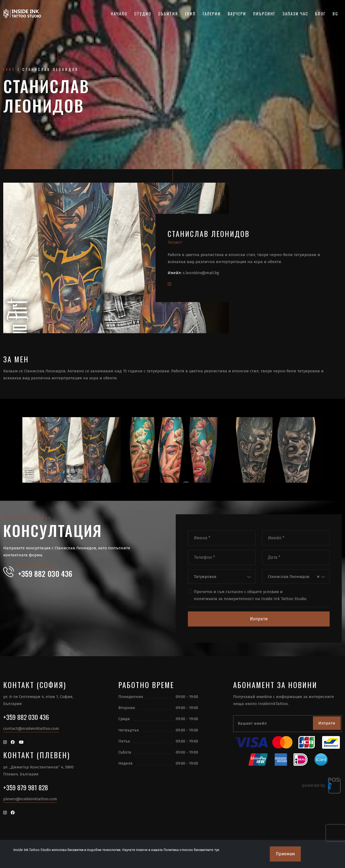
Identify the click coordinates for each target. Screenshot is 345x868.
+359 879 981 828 (26, 787)
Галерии (212, 13)
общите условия (263, 592)
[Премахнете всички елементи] (318, 577)
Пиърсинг (264, 13)
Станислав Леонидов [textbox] (289, 577)
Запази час (295, 13)
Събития (168, 13)
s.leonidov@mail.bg (201, 273)
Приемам (285, 854)
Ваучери (237, 13)
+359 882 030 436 (45, 574)
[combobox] (222, 577)
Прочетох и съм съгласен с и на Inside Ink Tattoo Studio (250, 595)
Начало (119, 13)
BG (335, 13)
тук (217, 850)
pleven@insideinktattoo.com (30, 799)
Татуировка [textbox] (205, 577)
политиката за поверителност (224, 599)
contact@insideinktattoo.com (31, 729)
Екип (190, 13)
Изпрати (259, 619)
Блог (320, 13)
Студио (143, 13)
